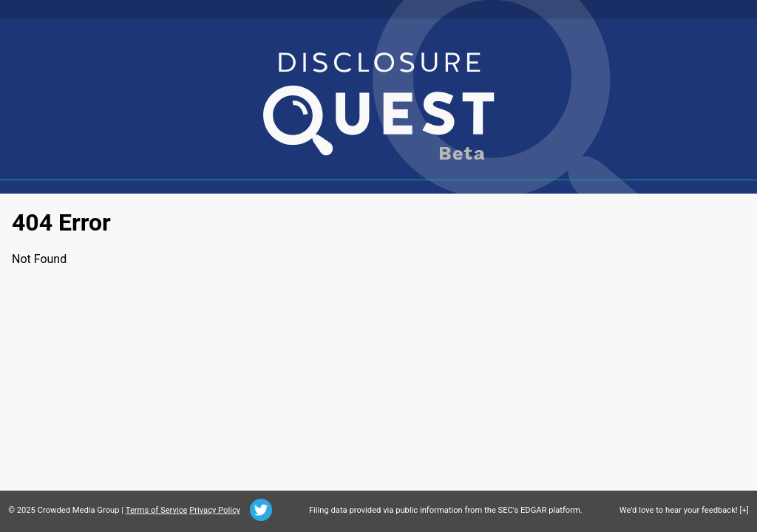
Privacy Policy (215, 510)
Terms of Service (157, 510)
